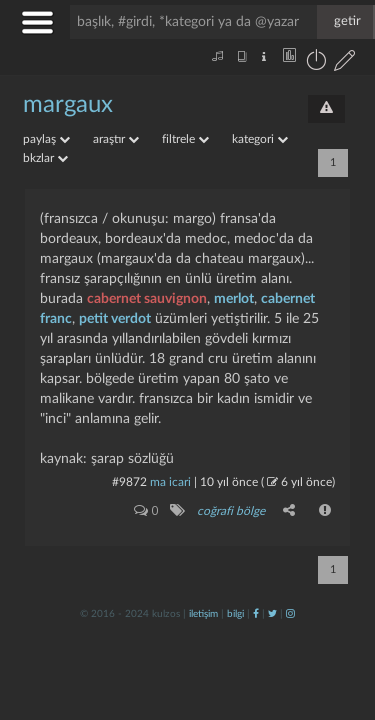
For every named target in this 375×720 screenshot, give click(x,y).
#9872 (129, 482)
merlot (234, 299)
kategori (260, 139)
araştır (116, 139)
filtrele (185, 139)
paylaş (46, 139)
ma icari (170, 482)
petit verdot (115, 319)
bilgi (235, 614)
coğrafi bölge (231, 511)
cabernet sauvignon (147, 299)
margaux (68, 105)
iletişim (203, 614)
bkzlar (45, 158)
